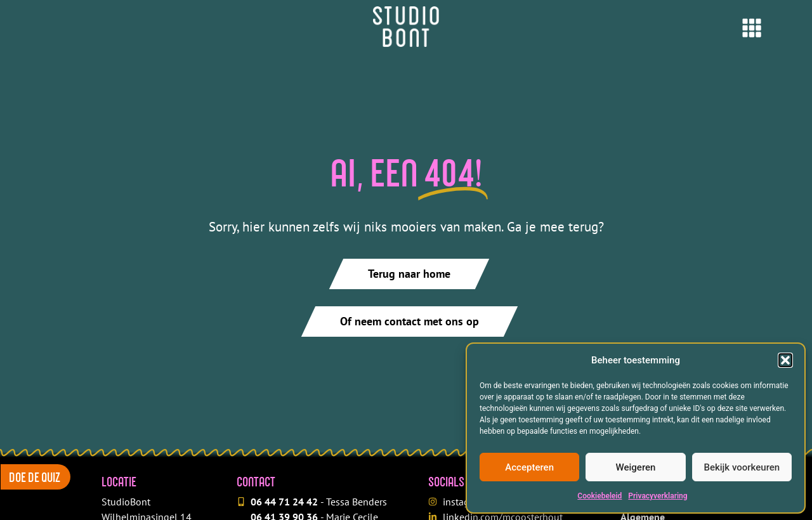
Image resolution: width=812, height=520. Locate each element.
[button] (785, 360)
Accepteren (529, 467)
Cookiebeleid (599, 496)
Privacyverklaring (658, 496)
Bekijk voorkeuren (742, 467)
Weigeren (636, 467)
